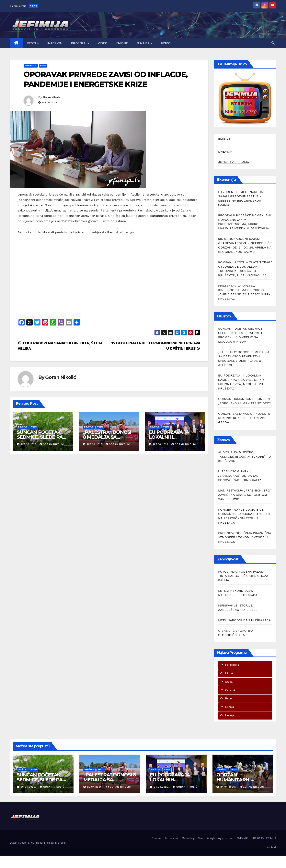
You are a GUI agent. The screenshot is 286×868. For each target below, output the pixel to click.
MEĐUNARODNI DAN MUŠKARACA (245, 620)
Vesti (32, 43)
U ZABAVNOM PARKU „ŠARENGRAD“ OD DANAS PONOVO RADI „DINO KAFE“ (240, 476)
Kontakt (271, 847)
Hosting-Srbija (56, 843)
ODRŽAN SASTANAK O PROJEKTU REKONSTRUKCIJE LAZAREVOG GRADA (244, 418)
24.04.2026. (162, 787)
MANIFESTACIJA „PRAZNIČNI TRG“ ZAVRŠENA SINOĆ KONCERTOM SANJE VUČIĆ (245, 495)
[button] (273, 43)
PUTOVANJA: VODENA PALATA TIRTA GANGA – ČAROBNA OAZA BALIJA (243, 576)
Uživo (166, 43)
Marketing (188, 838)
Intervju (55, 43)
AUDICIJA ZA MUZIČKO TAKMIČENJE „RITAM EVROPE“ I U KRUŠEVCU (245, 457)
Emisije (122, 43)
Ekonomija (31, 66)
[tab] (245, 665)
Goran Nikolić (52, 97)
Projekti (79, 43)
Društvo (23, 427)
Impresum (172, 838)
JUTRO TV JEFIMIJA (234, 162)
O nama (144, 43)
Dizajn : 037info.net (22, 843)
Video (103, 43)
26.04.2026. (29, 787)
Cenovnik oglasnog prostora (215, 838)
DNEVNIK (225, 152)
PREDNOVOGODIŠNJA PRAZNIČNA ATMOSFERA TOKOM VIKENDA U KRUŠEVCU (245, 537)
